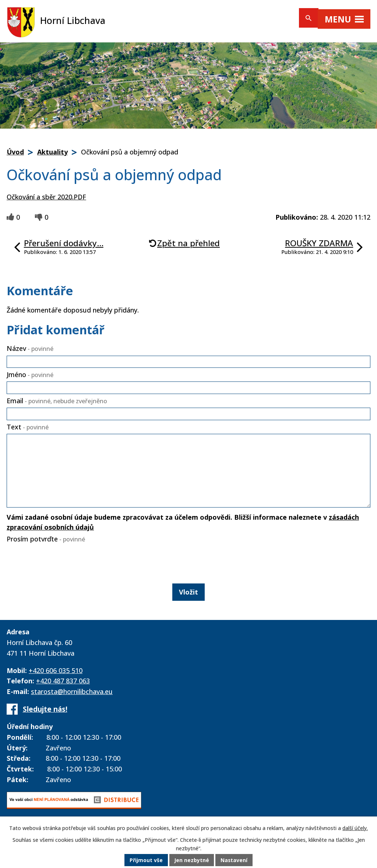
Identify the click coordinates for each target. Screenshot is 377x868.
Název (30, 348)
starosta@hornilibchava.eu (72, 691)
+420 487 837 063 (63, 681)
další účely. (355, 828)
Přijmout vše (146, 860)
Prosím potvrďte (46, 539)
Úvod (15, 152)
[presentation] (60, 562)
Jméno (30, 374)
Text (28, 427)
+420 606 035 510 (56, 670)
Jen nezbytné (192, 860)
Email (57, 401)
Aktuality (52, 152)
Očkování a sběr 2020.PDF (46, 197)
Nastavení (235, 860)
